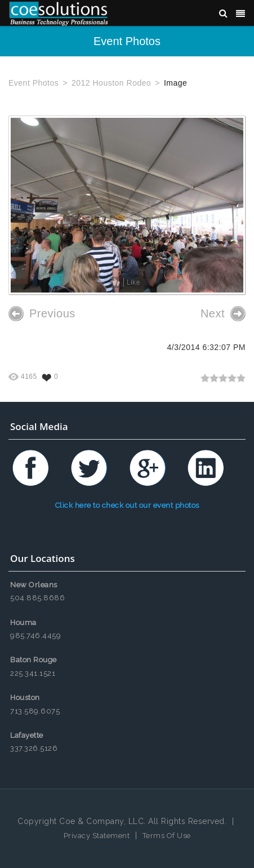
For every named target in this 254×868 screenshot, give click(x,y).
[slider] (223, 378)
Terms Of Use (167, 836)
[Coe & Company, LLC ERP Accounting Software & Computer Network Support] (59, 13)
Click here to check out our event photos (127, 505)
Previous (42, 314)
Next (223, 314)
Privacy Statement (97, 836)
